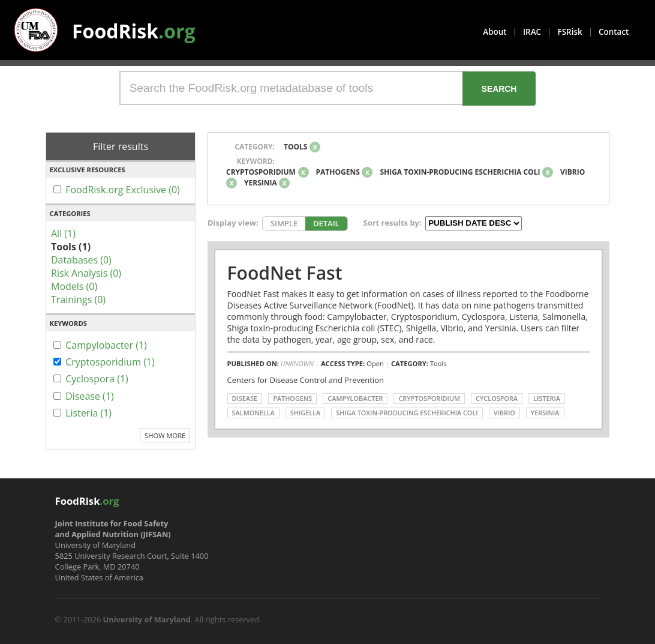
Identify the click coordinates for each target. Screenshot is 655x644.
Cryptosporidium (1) (110, 362)
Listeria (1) (88, 413)
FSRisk (570, 32)
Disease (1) (90, 396)
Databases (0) (81, 260)
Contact (614, 32)
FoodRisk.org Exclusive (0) (123, 190)
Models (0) (74, 286)
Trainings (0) (78, 299)
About (495, 32)
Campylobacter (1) (106, 345)
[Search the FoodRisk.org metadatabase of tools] (293, 88)
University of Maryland (147, 619)
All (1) (63, 233)
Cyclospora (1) (97, 379)
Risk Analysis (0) (86, 273)
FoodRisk (134, 31)
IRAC (532, 32)
